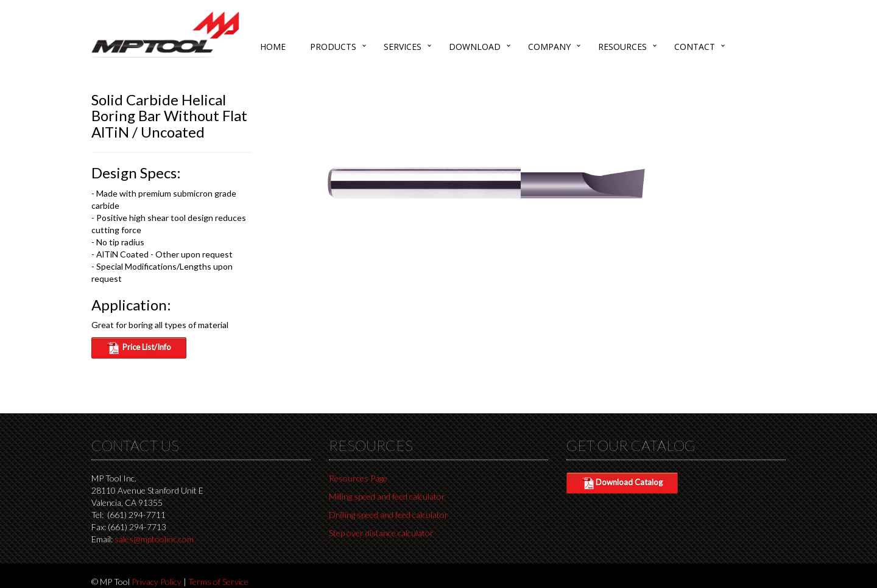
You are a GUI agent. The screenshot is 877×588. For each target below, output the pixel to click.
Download (475, 47)
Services (403, 47)
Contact (695, 47)
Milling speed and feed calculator (387, 496)
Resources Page (358, 478)
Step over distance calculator (381, 533)
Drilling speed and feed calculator (389, 515)
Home (273, 47)
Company (549, 47)
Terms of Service (218, 582)
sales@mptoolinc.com (154, 539)
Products (333, 47)
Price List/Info (139, 348)
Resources (622, 47)
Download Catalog (622, 483)
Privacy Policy (157, 582)
